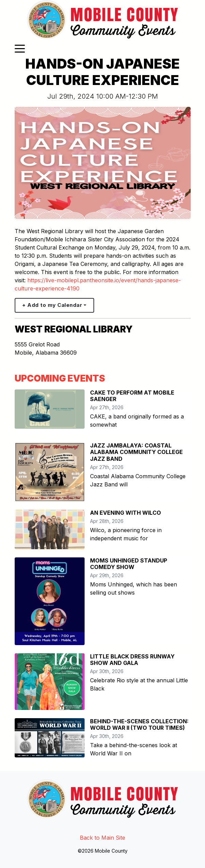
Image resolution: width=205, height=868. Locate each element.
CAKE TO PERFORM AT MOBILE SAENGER (132, 396)
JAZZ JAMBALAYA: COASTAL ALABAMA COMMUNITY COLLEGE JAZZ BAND (136, 452)
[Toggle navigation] (20, 48)
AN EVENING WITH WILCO (126, 513)
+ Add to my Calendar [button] (52, 305)
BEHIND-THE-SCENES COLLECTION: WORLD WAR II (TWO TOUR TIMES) (139, 724)
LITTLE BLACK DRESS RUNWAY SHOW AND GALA (132, 660)
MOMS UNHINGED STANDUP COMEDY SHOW (129, 564)
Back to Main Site (102, 838)
